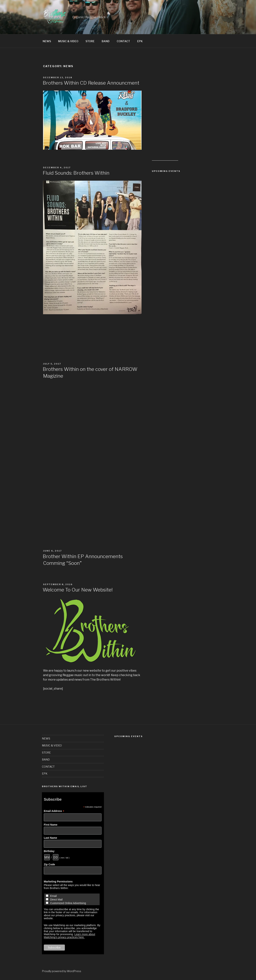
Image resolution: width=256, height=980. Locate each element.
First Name (51, 825)
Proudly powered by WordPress (62, 971)
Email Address (54, 811)
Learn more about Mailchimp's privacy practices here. (69, 936)
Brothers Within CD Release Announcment (91, 83)
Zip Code (49, 864)
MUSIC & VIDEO (68, 41)
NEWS (47, 41)
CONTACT (123, 41)
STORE (90, 41)
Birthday (49, 851)
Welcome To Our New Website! (78, 590)
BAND (106, 41)
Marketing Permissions (58, 882)
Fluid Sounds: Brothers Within (76, 173)
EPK (140, 41)
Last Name (50, 838)
